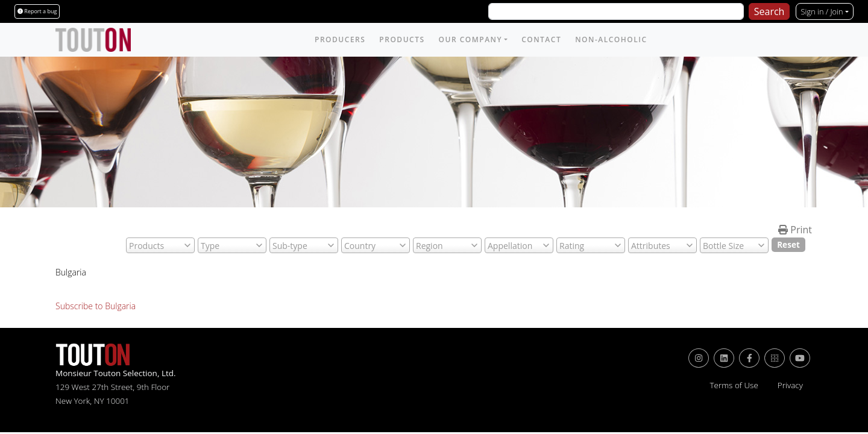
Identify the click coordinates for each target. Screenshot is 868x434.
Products (402, 39)
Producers (340, 39)
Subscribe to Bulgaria (96, 306)
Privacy (790, 385)
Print (795, 230)
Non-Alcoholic (611, 39)
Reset (788, 244)
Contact (541, 39)
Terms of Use (734, 385)
